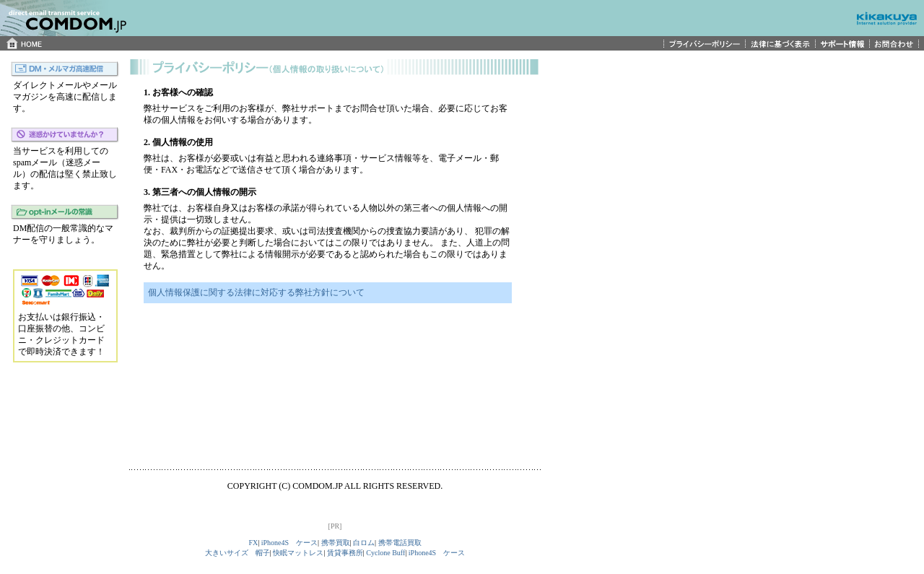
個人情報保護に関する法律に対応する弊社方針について (256, 292)
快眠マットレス (298, 553)
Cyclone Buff (385, 553)
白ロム (364, 543)
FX (253, 543)
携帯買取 (336, 543)
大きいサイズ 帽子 (237, 553)
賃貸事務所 (345, 553)
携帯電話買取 (400, 543)
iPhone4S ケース (289, 543)
